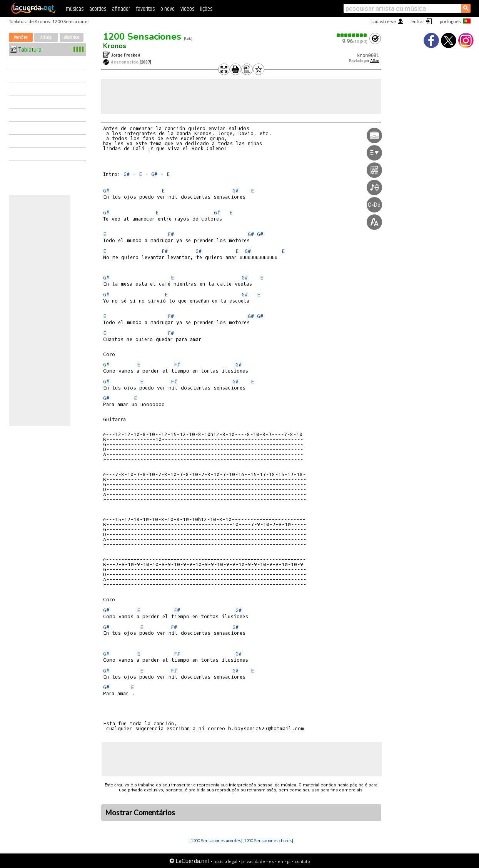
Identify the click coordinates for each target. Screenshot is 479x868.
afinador (121, 9)
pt (289, 861)
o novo (168, 9)
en (280, 861)
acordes (98, 9)
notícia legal (225, 861)
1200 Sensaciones (142, 37)
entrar (418, 21)
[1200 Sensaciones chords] (268, 840)
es (271, 861)
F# (171, 234)
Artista (46, 38)
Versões (21, 38)
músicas (75, 9)
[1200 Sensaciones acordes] (216, 840)
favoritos (145, 9)
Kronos (115, 46)
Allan (375, 61)
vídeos (187, 9)
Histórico (71, 38)
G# (127, 174)
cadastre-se (384, 21)
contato (302, 861)
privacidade (253, 861)
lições (206, 9)
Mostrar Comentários (140, 813)
